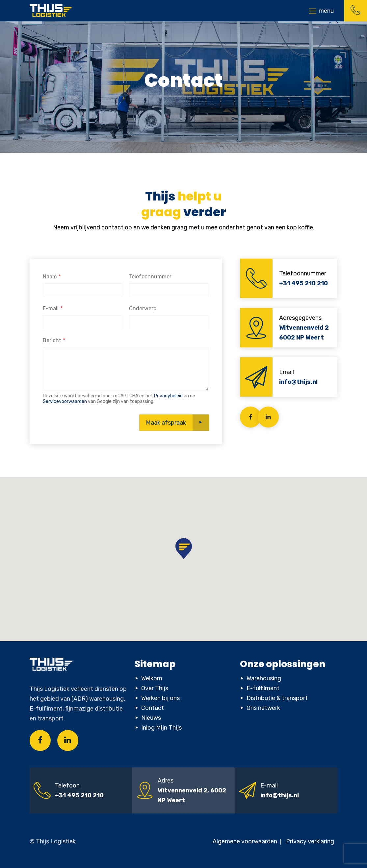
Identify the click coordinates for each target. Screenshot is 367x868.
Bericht (52, 340)
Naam (50, 277)
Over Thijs (155, 688)
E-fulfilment (263, 688)
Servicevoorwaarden (65, 401)
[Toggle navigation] (321, 11)
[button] (184, 549)
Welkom (152, 678)
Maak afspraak (166, 423)
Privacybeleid (168, 396)
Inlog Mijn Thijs (161, 728)
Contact (153, 708)
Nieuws (151, 718)
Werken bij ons (160, 698)
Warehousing (264, 678)
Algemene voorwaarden (246, 841)
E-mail (51, 308)
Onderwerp (143, 308)
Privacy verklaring (310, 841)
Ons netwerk (263, 708)
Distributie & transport (277, 698)
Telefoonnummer (150, 277)
